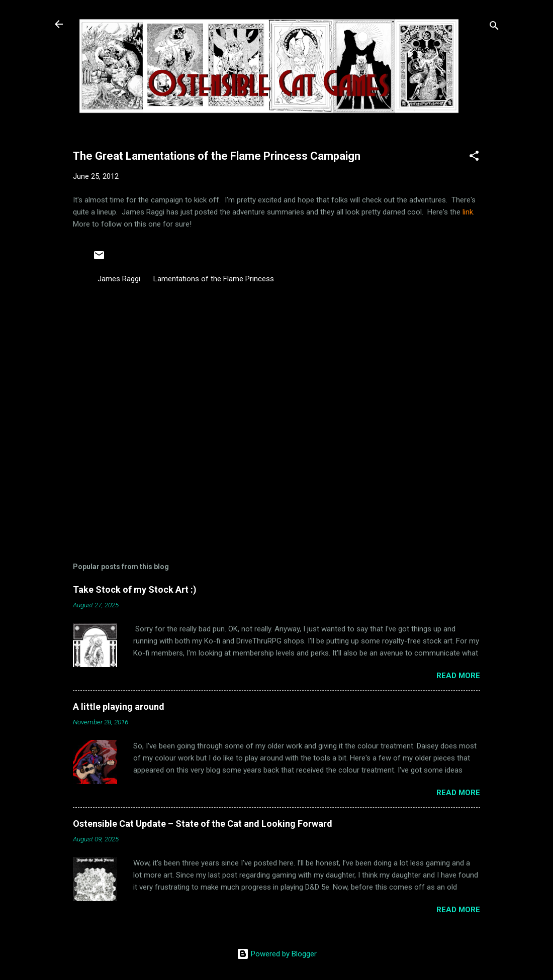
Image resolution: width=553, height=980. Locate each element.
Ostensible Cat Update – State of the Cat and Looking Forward (203, 824)
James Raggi (119, 279)
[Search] (494, 27)
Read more (458, 676)
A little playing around (119, 706)
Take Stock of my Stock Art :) (135, 589)
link (467, 212)
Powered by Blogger (277, 954)
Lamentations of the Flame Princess (214, 279)
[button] (474, 157)
